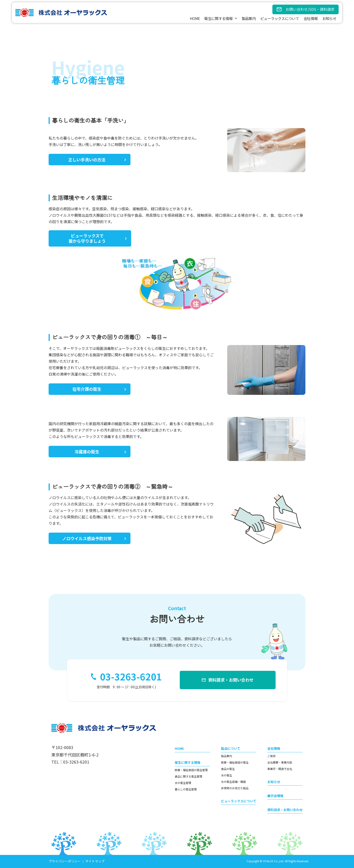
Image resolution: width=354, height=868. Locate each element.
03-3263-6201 (131, 677)
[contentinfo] (177, 790)
